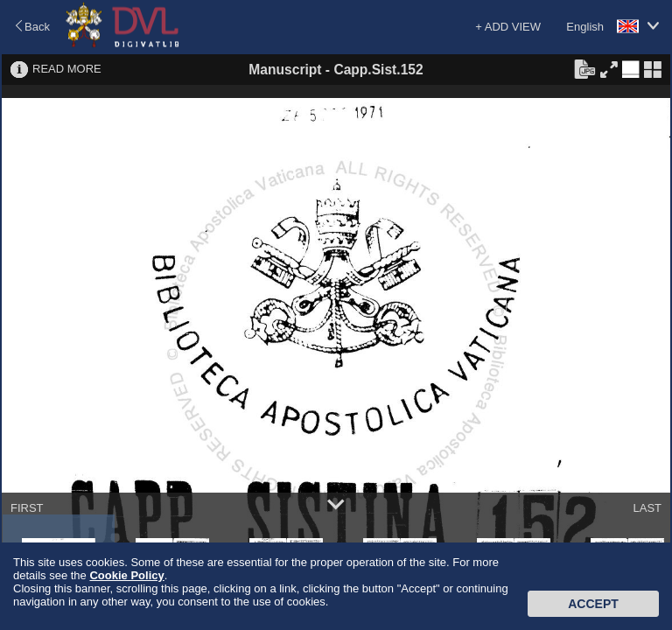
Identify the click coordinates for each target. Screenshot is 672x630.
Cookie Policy (126, 575)
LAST (647, 508)
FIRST (27, 508)
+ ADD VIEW (508, 27)
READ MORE (67, 69)
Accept (593, 604)
